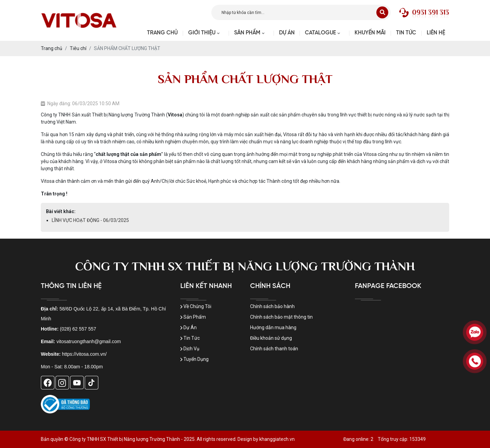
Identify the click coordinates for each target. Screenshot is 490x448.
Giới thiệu (202, 33)
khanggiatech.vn (277, 439)
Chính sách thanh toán (274, 349)
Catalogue (320, 33)
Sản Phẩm (193, 317)
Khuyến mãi (370, 33)
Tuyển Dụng (194, 359)
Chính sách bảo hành (272, 306)
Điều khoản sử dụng (271, 338)
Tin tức (406, 33)
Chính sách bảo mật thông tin (281, 317)
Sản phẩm (247, 33)
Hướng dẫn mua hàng (273, 327)
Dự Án (287, 33)
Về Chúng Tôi (196, 306)
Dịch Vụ (190, 349)
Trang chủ (162, 33)
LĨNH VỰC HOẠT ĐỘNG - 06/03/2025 (90, 220)
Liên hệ (436, 33)
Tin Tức (190, 338)
